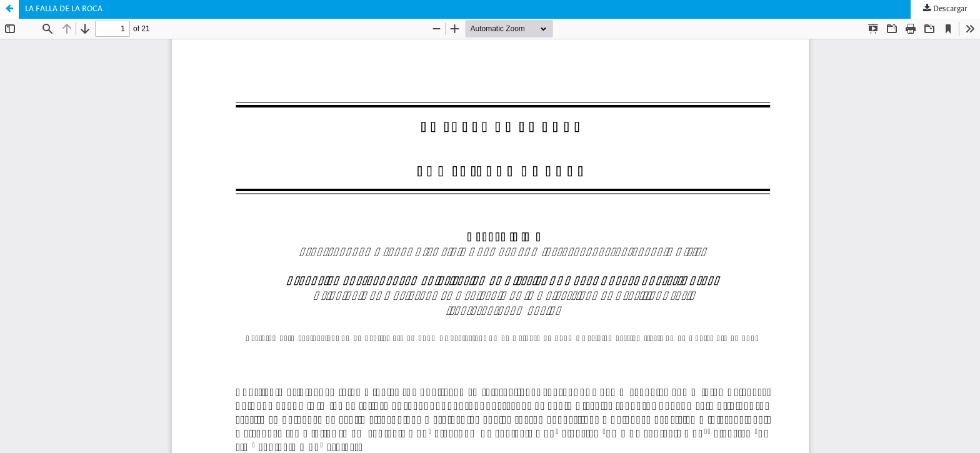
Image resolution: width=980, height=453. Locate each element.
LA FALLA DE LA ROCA (64, 9)
